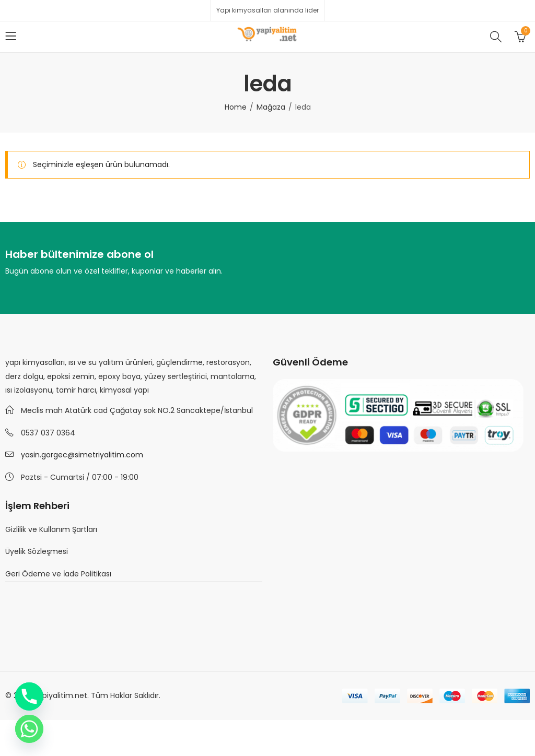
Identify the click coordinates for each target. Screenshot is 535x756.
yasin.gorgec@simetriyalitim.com (82, 455)
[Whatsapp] (29, 729)
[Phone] (29, 696)
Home (236, 107)
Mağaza (271, 107)
